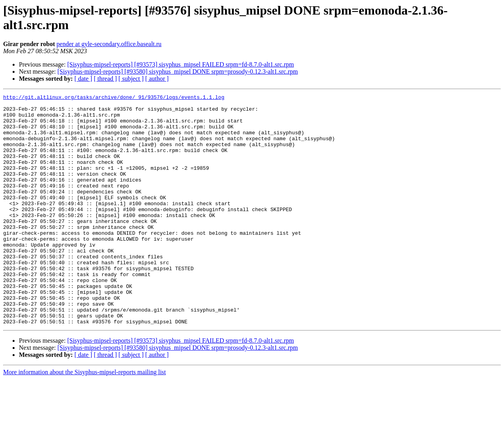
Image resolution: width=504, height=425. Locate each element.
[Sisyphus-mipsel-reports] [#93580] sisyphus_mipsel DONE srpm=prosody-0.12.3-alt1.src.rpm (178, 71)
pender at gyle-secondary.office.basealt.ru (109, 44)
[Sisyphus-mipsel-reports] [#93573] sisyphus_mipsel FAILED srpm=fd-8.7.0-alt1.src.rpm (181, 64)
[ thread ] (105, 79)
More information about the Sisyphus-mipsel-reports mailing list (84, 418)
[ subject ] (131, 79)
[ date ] (83, 79)
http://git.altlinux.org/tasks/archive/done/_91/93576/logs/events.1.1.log (114, 98)
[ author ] (157, 79)
